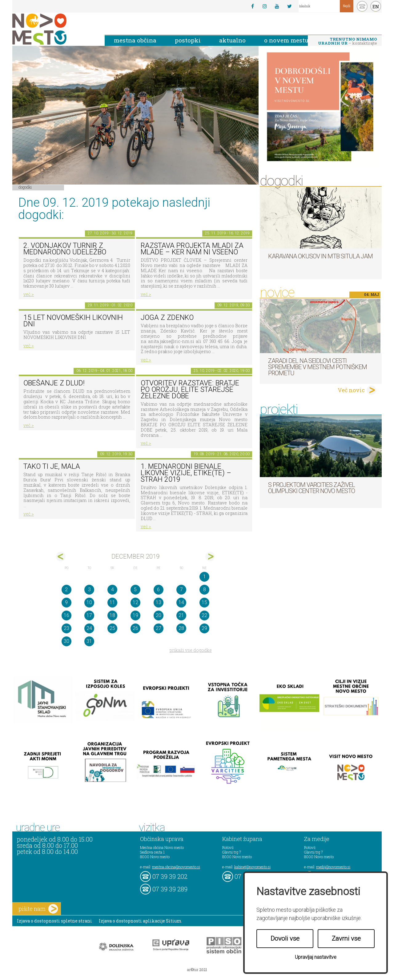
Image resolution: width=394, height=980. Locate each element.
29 (204, 628)
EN (376, 6)
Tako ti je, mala (52, 466)
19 (135, 615)
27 (159, 628)
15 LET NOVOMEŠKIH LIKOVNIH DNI (73, 321)
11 (112, 602)
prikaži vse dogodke (191, 650)
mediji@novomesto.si (333, 867)
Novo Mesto (54, 29)
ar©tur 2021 (197, 970)
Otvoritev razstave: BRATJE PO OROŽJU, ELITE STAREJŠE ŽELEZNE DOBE (190, 389)
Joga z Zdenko (167, 318)
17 (89, 615)
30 (66, 641)
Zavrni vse (346, 938)
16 (66, 615)
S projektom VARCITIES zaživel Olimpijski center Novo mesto (312, 488)
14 (181, 602)
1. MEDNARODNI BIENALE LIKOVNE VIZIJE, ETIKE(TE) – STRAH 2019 (186, 473)
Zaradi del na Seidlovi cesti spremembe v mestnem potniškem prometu (318, 367)
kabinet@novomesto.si (252, 867)
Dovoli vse (285, 938)
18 (112, 615)
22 (204, 615)
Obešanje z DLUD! (54, 383)
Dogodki (25, 187)
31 (89, 641)
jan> (210, 557)
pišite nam (38, 909)
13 (159, 602)
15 (204, 602)
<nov (61, 557)
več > (29, 294)
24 (89, 628)
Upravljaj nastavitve (316, 957)
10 (89, 602)
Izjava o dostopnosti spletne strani (54, 921)
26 (135, 628)
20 (159, 615)
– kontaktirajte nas (348, 42)
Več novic (351, 390)
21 (181, 615)
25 (112, 628)
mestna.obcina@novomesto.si (176, 867)
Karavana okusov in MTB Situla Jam (320, 256)
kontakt (362, 6)
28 (181, 628)
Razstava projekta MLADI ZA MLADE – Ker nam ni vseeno (192, 249)
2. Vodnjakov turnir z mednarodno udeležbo (65, 249)
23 (66, 628)
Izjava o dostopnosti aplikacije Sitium (140, 921)
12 (135, 602)
